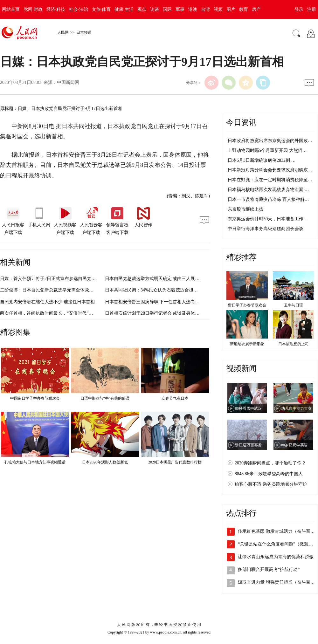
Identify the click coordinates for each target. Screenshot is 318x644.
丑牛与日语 (294, 305)
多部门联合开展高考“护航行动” (269, 569)
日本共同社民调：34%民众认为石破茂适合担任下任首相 (160, 290)
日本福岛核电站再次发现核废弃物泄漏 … (268, 190)
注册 (312, 9)
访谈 (155, 9)
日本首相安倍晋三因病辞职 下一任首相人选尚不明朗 (157, 302)
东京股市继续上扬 (245, 209)
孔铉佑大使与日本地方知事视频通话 (35, 462)
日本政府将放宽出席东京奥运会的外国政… (270, 141)
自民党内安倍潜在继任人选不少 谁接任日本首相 (47, 302)
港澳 (193, 9)
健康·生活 (124, 9)
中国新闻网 (68, 82)
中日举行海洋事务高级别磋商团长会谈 (266, 229)
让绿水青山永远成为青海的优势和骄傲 (276, 557)
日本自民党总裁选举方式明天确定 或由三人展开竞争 (157, 279)
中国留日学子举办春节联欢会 (35, 398)
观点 (142, 9)
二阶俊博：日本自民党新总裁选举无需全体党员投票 (51, 290)
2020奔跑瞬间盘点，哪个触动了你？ (270, 463)
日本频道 (84, 32)
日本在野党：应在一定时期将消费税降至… (270, 180)
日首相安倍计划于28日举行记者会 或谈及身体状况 (155, 313)
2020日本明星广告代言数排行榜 (175, 462)
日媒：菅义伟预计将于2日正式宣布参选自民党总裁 (50, 279)
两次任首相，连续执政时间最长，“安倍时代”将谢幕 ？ (54, 313)
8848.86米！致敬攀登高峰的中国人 (269, 474)
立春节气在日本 (175, 398)
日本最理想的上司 (294, 344)
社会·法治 (79, 9)
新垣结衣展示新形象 (247, 344)
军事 (180, 9)
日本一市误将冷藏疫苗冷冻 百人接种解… (268, 199)
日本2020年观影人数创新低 (105, 462)
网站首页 (11, 9)
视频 (218, 9)
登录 (299, 9)
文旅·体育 (101, 9)
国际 (167, 9)
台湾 (205, 9)
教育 (244, 9)
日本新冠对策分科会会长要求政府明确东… (270, 170)
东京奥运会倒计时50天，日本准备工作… (268, 219)
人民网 (63, 32)
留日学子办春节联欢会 (247, 305)
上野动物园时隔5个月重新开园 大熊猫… (267, 151)
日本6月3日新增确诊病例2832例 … (262, 160)
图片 (231, 9)
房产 (256, 9)
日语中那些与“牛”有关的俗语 (105, 398)
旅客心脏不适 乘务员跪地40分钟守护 (271, 484)
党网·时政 (33, 9)
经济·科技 (56, 9)
